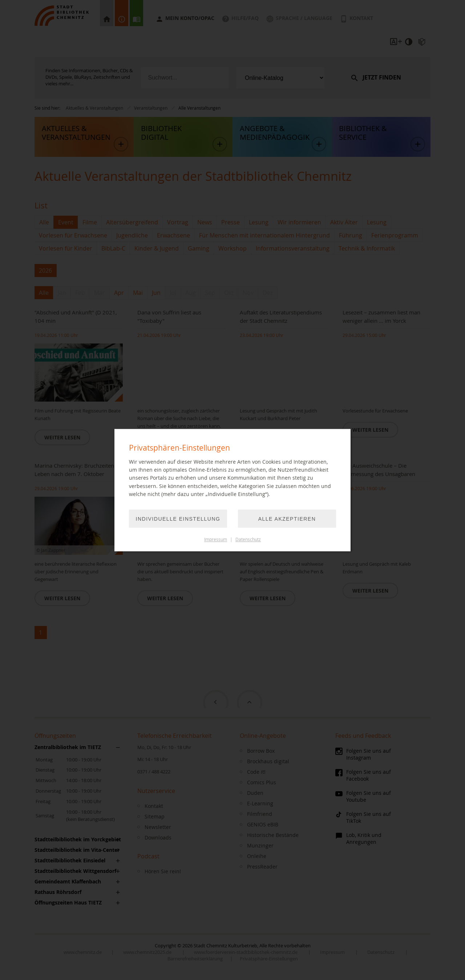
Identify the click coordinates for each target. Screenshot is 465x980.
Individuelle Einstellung (178, 519)
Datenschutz (248, 539)
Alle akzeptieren (287, 519)
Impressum (216, 539)
